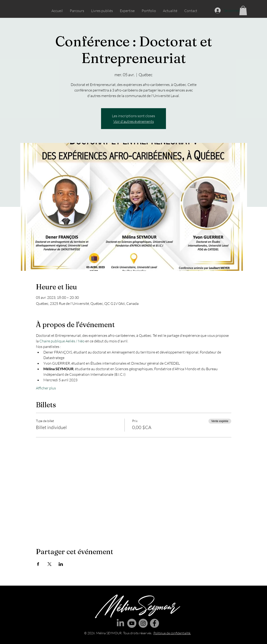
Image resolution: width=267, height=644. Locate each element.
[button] (243, 11)
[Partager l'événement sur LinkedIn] (61, 564)
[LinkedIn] (120, 623)
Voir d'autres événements (134, 121)
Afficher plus (46, 388)
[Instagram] (143, 623)
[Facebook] (154, 623)
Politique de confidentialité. (172, 633)
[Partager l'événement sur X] (49, 564)
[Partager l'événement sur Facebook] (38, 564)
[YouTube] (132, 623)
